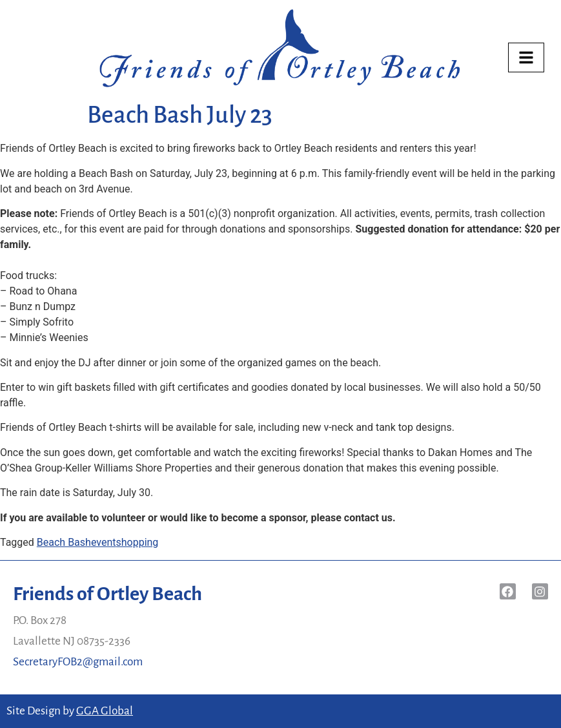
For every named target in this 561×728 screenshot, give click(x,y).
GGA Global (105, 711)
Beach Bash (64, 542)
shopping (137, 542)
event (104, 542)
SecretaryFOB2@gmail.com (78, 662)
